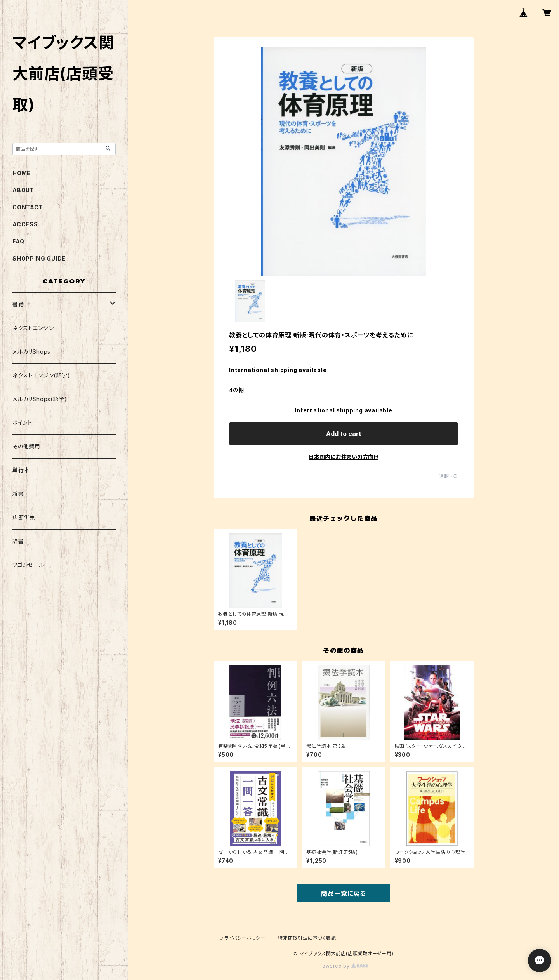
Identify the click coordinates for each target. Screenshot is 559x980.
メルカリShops (31, 352)
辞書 (18, 541)
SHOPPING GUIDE (39, 258)
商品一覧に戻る (344, 893)
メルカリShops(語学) (40, 399)
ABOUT (23, 190)
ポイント (22, 423)
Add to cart (344, 434)
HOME (22, 173)
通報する (449, 476)
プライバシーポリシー (243, 938)
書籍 (18, 304)
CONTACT (28, 207)
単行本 (21, 470)
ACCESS (25, 224)
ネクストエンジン (33, 328)
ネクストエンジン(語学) (41, 375)
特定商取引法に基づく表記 (307, 938)
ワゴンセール (28, 565)
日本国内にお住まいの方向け (344, 457)
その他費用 (26, 446)
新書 (18, 494)
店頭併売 (24, 517)
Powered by (344, 966)
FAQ (18, 241)
